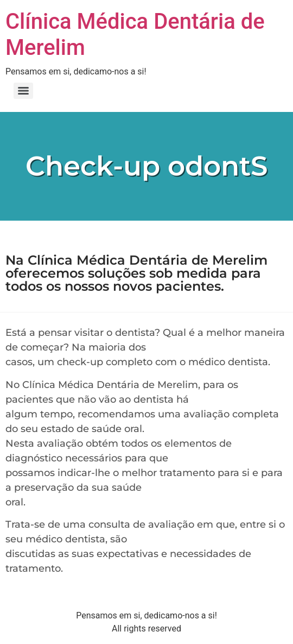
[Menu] (23, 91)
